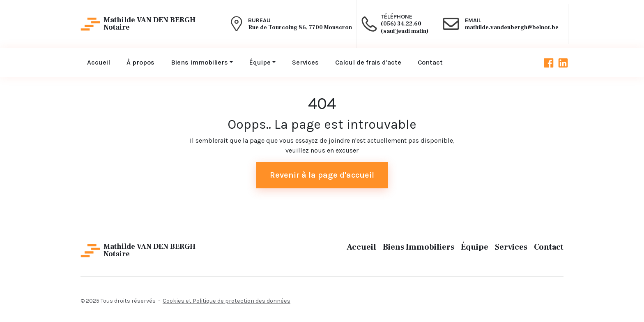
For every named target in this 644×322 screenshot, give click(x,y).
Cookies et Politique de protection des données (227, 301)
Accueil (361, 247)
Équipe (475, 247)
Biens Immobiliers (419, 247)
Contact (549, 247)
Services (511, 247)
